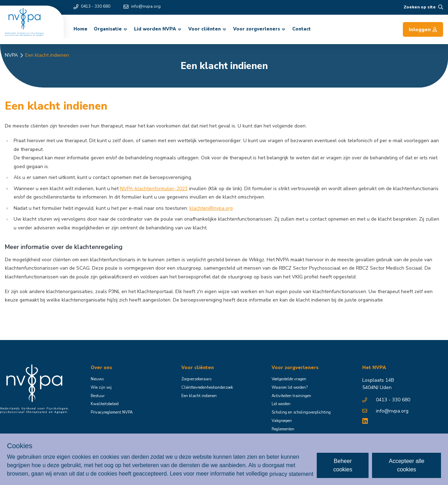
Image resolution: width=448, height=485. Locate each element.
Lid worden (281, 404)
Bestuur (98, 396)
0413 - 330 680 (92, 6)
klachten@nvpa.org (211, 208)
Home (80, 29)
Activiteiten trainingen (291, 396)
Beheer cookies (343, 465)
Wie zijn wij (101, 387)
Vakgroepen (282, 421)
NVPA (11, 55)
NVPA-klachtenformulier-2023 (154, 189)
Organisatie (111, 29)
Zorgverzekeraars (196, 379)
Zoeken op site (423, 7)
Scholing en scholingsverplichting (301, 412)
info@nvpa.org (142, 6)
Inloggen (423, 30)
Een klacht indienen (47, 55)
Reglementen (283, 429)
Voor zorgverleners (260, 29)
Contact (302, 29)
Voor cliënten (208, 29)
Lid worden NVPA (158, 29)
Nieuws (97, 379)
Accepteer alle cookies (407, 465)
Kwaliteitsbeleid (105, 404)
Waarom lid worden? (290, 387)
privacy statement (291, 474)
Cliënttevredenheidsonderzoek (207, 387)
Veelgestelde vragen (289, 379)
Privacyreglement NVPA (112, 412)
